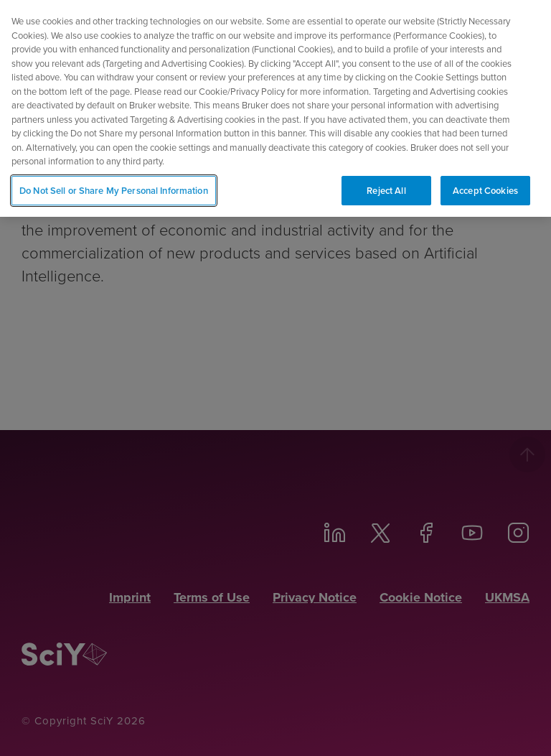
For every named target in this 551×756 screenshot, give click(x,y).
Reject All (386, 186)
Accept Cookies (485, 186)
